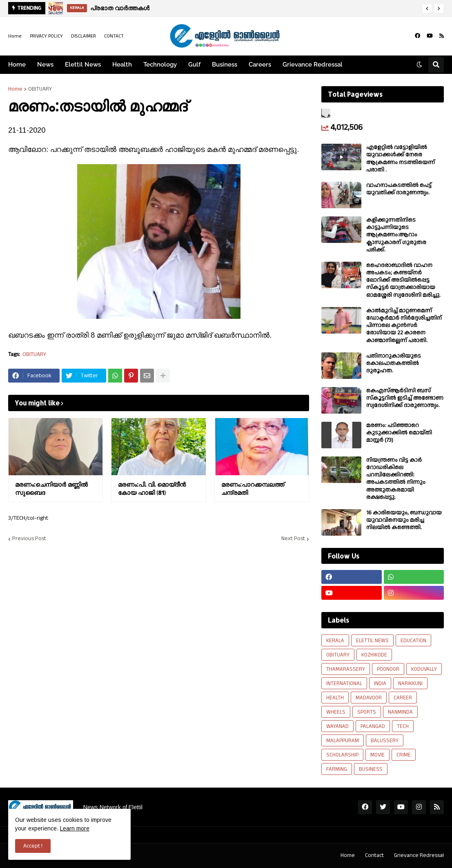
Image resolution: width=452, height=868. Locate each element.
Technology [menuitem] (160, 65)
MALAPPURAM (343, 741)
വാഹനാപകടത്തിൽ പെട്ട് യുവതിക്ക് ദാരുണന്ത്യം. (399, 189)
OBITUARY (40, 89)
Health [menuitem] (122, 65)
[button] (427, 9)
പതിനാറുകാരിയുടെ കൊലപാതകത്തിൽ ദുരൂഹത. (394, 364)
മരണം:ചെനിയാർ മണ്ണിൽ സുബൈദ (51, 489)
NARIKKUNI (410, 683)
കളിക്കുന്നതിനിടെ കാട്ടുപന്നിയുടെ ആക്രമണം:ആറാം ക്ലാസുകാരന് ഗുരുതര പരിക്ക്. (396, 235)
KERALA (335, 641)
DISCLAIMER (83, 36)
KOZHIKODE (374, 655)
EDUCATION (413, 641)
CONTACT (114, 36)
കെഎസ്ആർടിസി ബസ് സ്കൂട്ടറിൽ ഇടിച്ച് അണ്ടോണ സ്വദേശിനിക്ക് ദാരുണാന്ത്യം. (405, 398)
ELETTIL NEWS (372, 641)
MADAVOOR (369, 698)
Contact (374, 855)
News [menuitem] (45, 65)
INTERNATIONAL (344, 683)
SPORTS (367, 712)
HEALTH (335, 698)
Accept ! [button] (33, 846)
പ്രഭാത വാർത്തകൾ (120, 8)
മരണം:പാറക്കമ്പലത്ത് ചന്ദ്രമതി (253, 489)
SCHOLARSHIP (342, 755)
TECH (403, 726)
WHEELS (336, 712)
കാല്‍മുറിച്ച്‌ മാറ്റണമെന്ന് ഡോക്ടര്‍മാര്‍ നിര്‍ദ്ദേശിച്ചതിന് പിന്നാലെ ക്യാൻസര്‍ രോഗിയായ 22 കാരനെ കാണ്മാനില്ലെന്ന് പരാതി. (404, 326)
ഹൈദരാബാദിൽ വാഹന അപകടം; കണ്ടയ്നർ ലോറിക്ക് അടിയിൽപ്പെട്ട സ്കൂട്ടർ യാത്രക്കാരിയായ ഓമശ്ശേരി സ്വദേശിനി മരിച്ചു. (403, 280)
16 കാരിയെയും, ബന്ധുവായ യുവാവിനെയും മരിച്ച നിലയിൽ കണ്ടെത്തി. (404, 520)
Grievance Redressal (419, 855)
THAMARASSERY (346, 669)
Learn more (75, 828)
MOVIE (377, 755)
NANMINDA (400, 712)
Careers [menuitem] (260, 65)
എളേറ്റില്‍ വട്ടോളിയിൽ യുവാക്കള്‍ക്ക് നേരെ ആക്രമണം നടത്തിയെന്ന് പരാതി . (401, 159)
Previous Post (29, 539)
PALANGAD (373, 726)
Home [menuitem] (17, 65)
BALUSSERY (385, 741)
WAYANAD (337, 726)
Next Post (293, 539)
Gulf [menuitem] (194, 65)
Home (15, 36)
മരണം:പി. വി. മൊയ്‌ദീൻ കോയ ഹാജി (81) (152, 489)
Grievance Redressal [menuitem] (313, 65)
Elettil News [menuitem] (83, 65)
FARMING (337, 769)
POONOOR (388, 669)
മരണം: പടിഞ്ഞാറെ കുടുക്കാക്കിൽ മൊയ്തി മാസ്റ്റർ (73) (399, 433)
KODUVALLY (424, 669)
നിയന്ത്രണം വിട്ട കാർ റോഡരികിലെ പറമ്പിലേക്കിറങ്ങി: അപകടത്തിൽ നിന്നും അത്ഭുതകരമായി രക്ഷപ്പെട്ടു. (396, 479)
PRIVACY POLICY (46, 36)
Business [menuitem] (225, 65)
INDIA (380, 683)
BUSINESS (371, 769)
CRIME (404, 755)
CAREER (403, 698)
